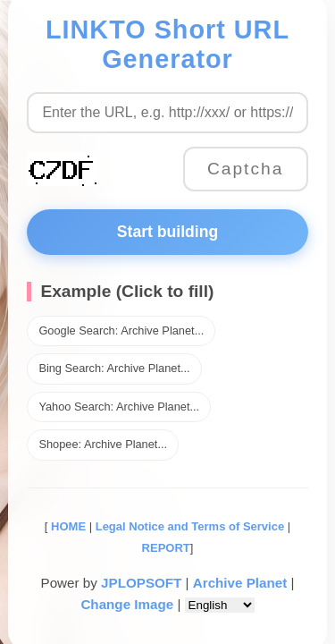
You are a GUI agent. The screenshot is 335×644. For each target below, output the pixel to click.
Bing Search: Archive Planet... (114, 368)
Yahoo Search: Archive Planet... (119, 407)
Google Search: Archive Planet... (121, 330)
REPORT (166, 548)
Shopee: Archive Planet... (103, 444)
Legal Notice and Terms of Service (190, 526)
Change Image (127, 604)
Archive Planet (240, 583)
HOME (67, 526)
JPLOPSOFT (141, 583)
